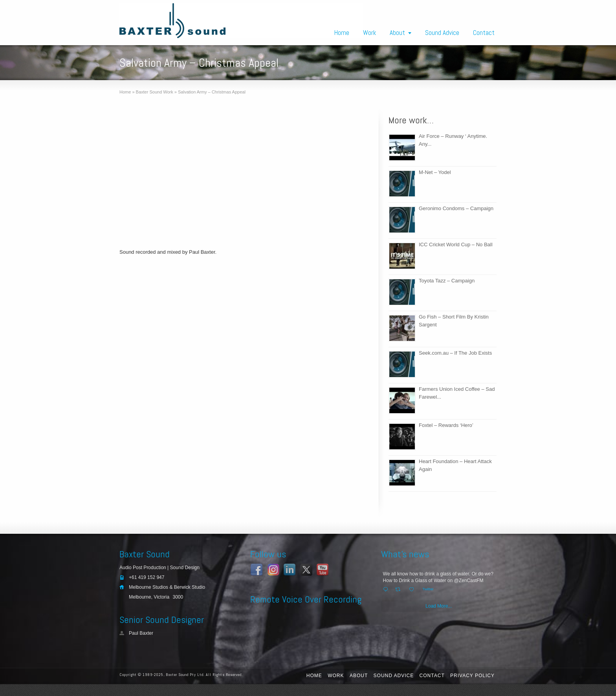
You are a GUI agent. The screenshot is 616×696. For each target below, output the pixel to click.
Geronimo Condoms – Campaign (456, 208)
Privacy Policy (472, 676)
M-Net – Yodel (435, 172)
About (397, 33)
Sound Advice (442, 33)
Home (342, 33)
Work (369, 33)
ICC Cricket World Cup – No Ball (456, 245)
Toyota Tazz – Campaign (447, 281)
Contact (484, 33)
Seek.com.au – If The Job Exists (455, 353)
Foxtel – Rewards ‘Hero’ (446, 425)
